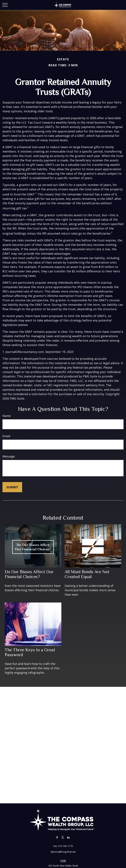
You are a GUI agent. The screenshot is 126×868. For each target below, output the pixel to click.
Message (9, 456)
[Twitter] (63, 837)
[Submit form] (12, 487)
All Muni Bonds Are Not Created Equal (87, 574)
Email (6, 436)
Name (7, 416)
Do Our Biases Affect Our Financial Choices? (29, 574)
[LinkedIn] (68, 837)
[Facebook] (57, 837)
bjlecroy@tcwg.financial (63, 852)
